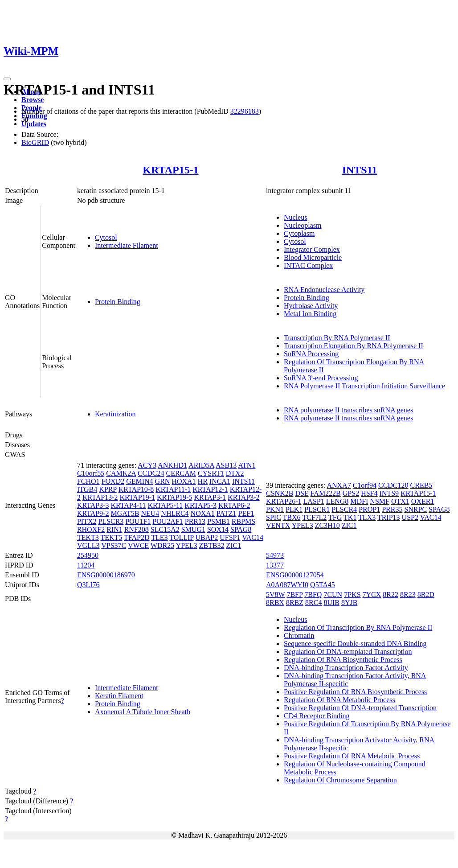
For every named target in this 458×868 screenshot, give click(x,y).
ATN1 (247, 465)
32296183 (245, 111)
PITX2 (87, 521)
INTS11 (360, 170)
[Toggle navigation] (7, 79)
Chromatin (299, 636)
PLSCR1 (317, 509)
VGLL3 (88, 545)
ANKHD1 (172, 465)
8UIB (331, 603)
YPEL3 (187, 545)
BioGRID (35, 142)
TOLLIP (181, 537)
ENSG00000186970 (106, 575)
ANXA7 (339, 485)
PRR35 (392, 509)
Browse (33, 100)
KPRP (108, 489)
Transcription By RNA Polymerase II (337, 338)
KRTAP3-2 (244, 497)
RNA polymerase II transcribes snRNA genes (348, 410)
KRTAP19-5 (175, 497)
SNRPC (415, 509)
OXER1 (423, 501)
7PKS (352, 594)
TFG (335, 517)
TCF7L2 (314, 517)
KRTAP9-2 (93, 513)
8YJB (349, 603)
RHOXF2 (91, 529)
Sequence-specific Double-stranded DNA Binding (355, 644)
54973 (275, 555)
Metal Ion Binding (310, 314)
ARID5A (201, 465)
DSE (302, 493)
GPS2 (351, 493)
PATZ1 (227, 513)
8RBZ (295, 603)
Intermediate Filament (127, 245)
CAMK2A (121, 473)
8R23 (408, 594)
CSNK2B (280, 493)
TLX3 (367, 517)
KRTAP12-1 (210, 489)
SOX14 (218, 529)
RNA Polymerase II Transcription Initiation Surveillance (364, 386)
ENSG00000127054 (295, 575)
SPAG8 (241, 529)
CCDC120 (393, 485)
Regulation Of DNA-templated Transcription (348, 652)
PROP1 (369, 509)
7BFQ (313, 594)
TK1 (350, 517)
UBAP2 (207, 537)
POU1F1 (138, 521)
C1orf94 (365, 485)
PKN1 (275, 509)
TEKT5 (111, 537)
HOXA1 (184, 481)
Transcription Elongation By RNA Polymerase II (354, 346)
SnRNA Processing (311, 354)
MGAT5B (125, 513)
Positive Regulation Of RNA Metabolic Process (352, 756)
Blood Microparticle (313, 257)
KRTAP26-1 (284, 501)
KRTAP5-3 (200, 505)
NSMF (380, 501)
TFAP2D (137, 537)
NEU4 (150, 513)
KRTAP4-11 (128, 505)
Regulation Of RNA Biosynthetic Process (343, 660)
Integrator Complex (312, 249)
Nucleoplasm (303, 225)
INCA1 (220, 481)
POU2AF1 (168, 521)
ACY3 (147, 465)
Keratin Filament (119, 696)
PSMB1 (219, 521)
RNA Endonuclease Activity (324, 290)
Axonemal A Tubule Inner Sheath (143, 712)
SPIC (274, 517)
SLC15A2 (165, 529)
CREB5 (421, 485)
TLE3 (159, 537)
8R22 (391, 594)
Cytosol (106, 237)
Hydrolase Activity (311, 306)
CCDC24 (151, 473)
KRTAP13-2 (100, 497)
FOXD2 (113, 481)
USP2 (410, 517)
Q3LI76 (88, 585)
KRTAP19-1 (137, 497)
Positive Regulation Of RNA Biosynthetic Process (355, 692)
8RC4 (313, 603)
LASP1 (314, 501)
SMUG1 (193, 529)
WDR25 (162, 545)
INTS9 (389, 493)
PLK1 (294, 509)
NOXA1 (203, 513)
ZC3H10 (327, 525)
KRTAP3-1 (210, 497)
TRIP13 (389, 517)
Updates (34, 124)
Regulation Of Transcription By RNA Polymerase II (358, 627)
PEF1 (246, 513)
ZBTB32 (212, 545)
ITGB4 (87, 489)
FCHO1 (88, 481)
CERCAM (181, 473)
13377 (275, 565)
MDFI (359, 501)
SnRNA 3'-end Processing (321, 378)
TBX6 (292, 517)
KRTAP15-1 (170, 170)
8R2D (426, 594)
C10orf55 (91, 473)
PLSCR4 (344, 509)
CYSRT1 (211, 473)
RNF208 (137, 529)
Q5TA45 (323, 585)
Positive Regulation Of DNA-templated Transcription (360, 708)
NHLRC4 (175, 513)
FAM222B (326, 493)
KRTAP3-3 (93, 505)
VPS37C (114, 545)
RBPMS (243, 521)
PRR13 (195, 521)
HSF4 (369, 493)
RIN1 (114, 529)
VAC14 (253, 537)
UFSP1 (230, 537)
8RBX (275, 603)
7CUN (333, 594)
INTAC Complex (308, 265)
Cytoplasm (299, 233)
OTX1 (400, 501)
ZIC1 (233, 545)
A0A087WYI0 (287, 585)
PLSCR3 (111, 521)
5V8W (275, 594)
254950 (88, 555)
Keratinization (115, 414)
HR (203, 481)
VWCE (138, 545)
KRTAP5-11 (165, 505)
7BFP (294, 594)
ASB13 (226, 465)
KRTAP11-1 (173, 489)
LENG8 (337, 501)
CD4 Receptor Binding (317, 716)
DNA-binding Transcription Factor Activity (346, 668)
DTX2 (235, 473)
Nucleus (295, 217)
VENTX (278, 525)
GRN (163, 481)
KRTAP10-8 (136, 489)
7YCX (372, 594)
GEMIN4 (139, 481)
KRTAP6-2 (234, 505)
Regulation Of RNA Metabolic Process (339, 700)
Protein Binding (118, 302)
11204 (86, 565)
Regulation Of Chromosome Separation (340, 780)
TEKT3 (88, 537)
